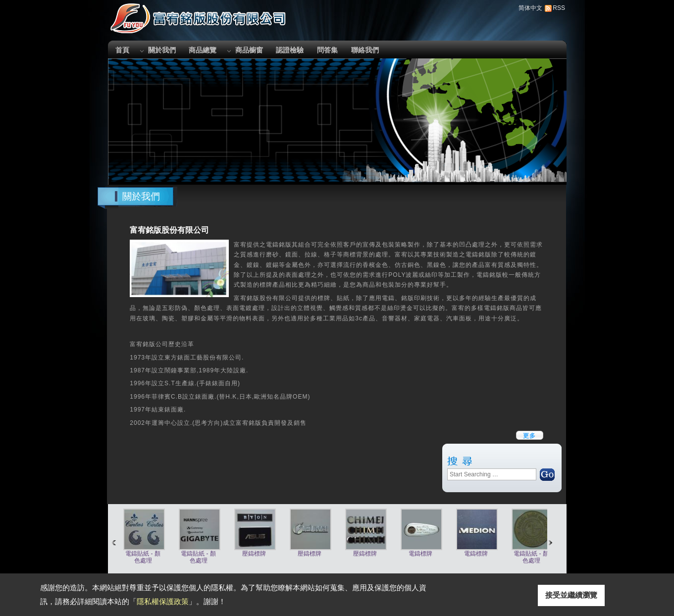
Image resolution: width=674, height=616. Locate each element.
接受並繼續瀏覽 (571, 595)
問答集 (327, 50)
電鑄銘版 (279, 245)
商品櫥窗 (249, 50)
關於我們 (162, 50)
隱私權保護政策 (163, 601)
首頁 (122, 50)
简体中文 (530, 8)
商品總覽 (203, 50)
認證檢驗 (290, 50)
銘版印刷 (414, 298)
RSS (559, 8)
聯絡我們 (365, 50)
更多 (529, 436)
